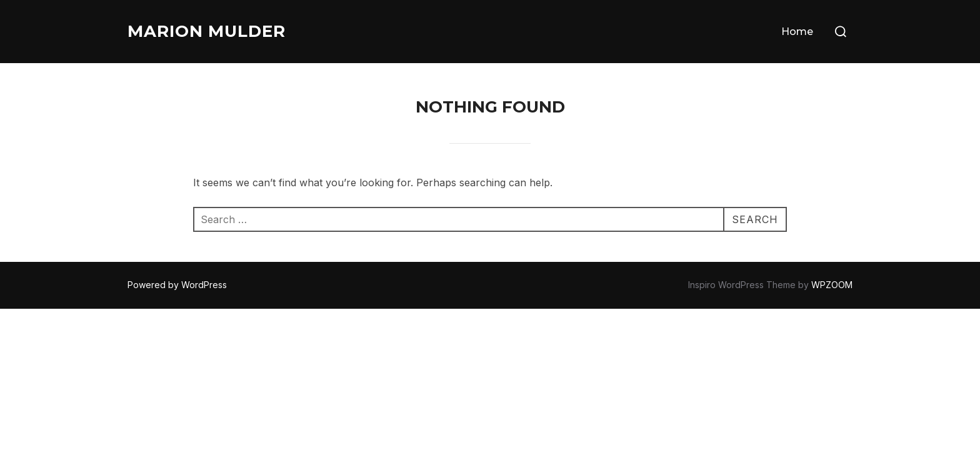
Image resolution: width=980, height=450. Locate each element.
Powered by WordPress (177, 285)
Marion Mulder (207, 31)
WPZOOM (832, 285)
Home (797, 32)
